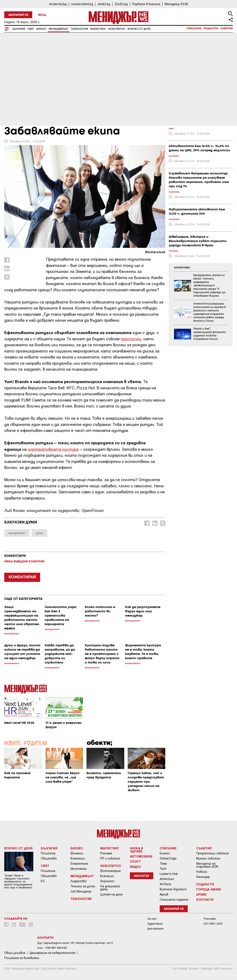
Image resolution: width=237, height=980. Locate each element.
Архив (164, 894)
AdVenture (167, 879)
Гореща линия (209, 889)
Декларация (155, 929)
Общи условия (15, 953)
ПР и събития (110, 858)
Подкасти (211, 29)
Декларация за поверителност (53, 953)
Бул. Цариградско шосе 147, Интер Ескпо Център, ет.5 (75, 943)
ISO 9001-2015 (213, 924)
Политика (48, 853)
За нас (152, 919)
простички (131, 339)
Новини (202, 872)
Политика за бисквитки (22, 958)
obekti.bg (104, 4)
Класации (107, 876)
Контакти (205, 900)
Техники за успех (83, 886)
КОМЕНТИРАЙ (22, 577)
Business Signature (173, 889)
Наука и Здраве (136, 850)
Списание (194, 29)
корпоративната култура (53, 449)
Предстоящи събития (212, 853)
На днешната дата (110, 888)
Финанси (77, 853)
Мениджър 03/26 (176, 4)
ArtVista (165, 884)
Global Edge (168, 858)
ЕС (43, 881)
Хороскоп (107, 881)
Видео (135, 867)
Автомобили (141, 856)
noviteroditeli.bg (82, 4)
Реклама (106, 853)
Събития (227, 29)
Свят (31, 29)
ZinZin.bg (121, 4)
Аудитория (155, 924)
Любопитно (117, 29)
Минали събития (208, 858)
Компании (78, 858)
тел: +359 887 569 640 (52, 948)
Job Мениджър (81, 891)
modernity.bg (58, 4)
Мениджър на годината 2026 (207, 865)
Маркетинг (98, 29)
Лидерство (79, 881)
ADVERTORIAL (182, 268)
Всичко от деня (139, 29)
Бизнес (41, 29)
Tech (163, 869)
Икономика (78, 869)
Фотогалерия (110, 871)
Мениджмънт (59, 29)
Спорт (135, 861)
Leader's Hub (169, 874)
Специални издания (174, 900)
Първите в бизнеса (146, 4)
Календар (203, 877)
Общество (49, 858)
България (19, 29)
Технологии (79, 29)
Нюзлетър (142, 876)
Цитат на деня (111, 894)
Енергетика (79, 864)
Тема (163, 864)
